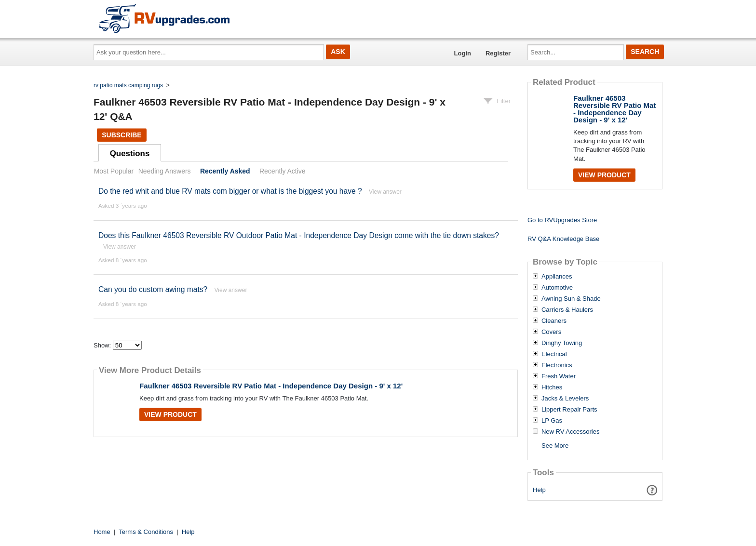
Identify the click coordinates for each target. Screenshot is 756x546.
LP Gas (552, 421)
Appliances (557, 277)
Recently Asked (225, 171)
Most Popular (114, 171)
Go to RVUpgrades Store (562, 220)
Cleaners (554, 321)
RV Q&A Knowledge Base (563, 239)
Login (463, 53)
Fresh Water (559, 376)
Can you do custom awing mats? (153, 289)
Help (539, 490)
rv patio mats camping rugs (128, 85)
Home (102, 532)
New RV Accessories (570, 432)
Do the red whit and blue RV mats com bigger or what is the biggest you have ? (230, 191)
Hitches (552, 387)
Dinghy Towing (562, 343)
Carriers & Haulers (567, 310)
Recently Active (283, 171)
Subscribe (121, 135)
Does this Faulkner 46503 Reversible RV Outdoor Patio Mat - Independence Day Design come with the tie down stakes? (299, 235)
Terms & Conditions (146, 532)
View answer (385, 192)
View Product (170, 414)
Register (498, 53)
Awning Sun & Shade (571, 299)
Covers (551, 332)
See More (555, 446)
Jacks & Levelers (565, 399)
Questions (130, 153)
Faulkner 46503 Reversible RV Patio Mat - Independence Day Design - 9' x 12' (271, 386)
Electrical (554, 354)
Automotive (557, 288)
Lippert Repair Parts (569, 410)
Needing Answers (165, 171)
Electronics (557, 365)
